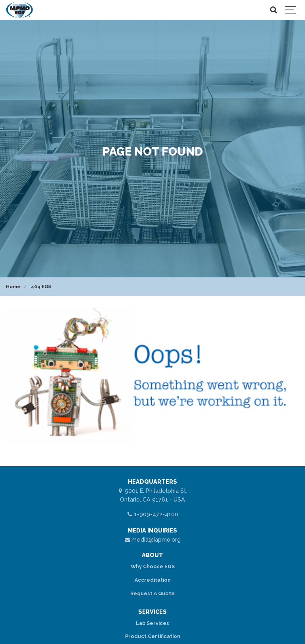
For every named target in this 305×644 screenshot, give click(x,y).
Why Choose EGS (153, 566)
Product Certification (153, 636)
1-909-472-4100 (152, 514)
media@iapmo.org (152, 539)
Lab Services (152, 623)
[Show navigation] (291, 10)
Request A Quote (152, 593)
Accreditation (153, 580)
